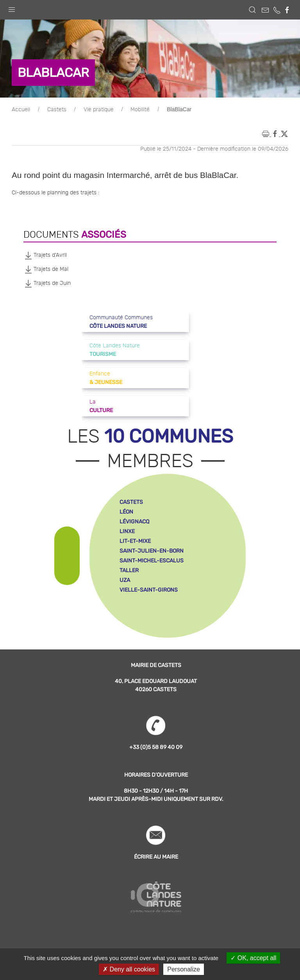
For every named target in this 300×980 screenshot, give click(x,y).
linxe (127, 531)
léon (126, 512)
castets (131, 502)
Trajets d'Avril (45, 255)
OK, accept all (253, 958)
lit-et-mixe (135, 541)
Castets (57, 110)
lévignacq (134, 522)
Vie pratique (99, 110)
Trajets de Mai (46, 269)
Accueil (21, 110)
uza (125, 580)
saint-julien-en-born (152, 551)
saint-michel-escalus (152, 561)
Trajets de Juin (47, 283)
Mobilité (140, 110)
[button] (12, 8)
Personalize (184, 969)
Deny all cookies (129, 969)
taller (129, 570)
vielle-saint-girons (149, 590)
